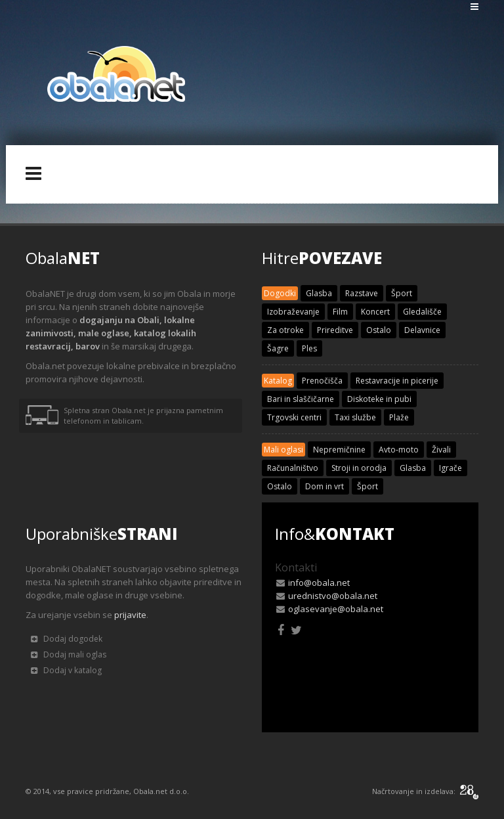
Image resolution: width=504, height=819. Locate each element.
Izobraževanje (293, 312)
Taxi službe (355, 417)
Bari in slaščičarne (301, 399)
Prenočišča (322, 381)
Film (340, 312)
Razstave (362, 293)
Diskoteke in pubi (379, 399)
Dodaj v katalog (66, 670)
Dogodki (280, 293)
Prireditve (335, 330)
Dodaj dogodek (67, 639)
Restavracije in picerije (397, 381)
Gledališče (422, 312)
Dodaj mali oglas (69, 654)
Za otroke (285, 330)
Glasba (319, 293)
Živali (441, 450)
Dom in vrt (325, 486)
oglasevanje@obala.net (336, 609)
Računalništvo (293, 468)
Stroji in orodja (359, 468)
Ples (309, 348)
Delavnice (422, 330)
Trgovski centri (294, 417)
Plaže (399, 417)
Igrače (451, 468)
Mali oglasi (283, 450)
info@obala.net (319, 583)
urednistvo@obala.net (333, 596)
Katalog (278, 381)
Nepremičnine (339, 450)
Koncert (375, 312)
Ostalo (379, 330)
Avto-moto (399, 450)
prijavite (130, 615)
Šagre (278, 348)
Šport (402, 293)
